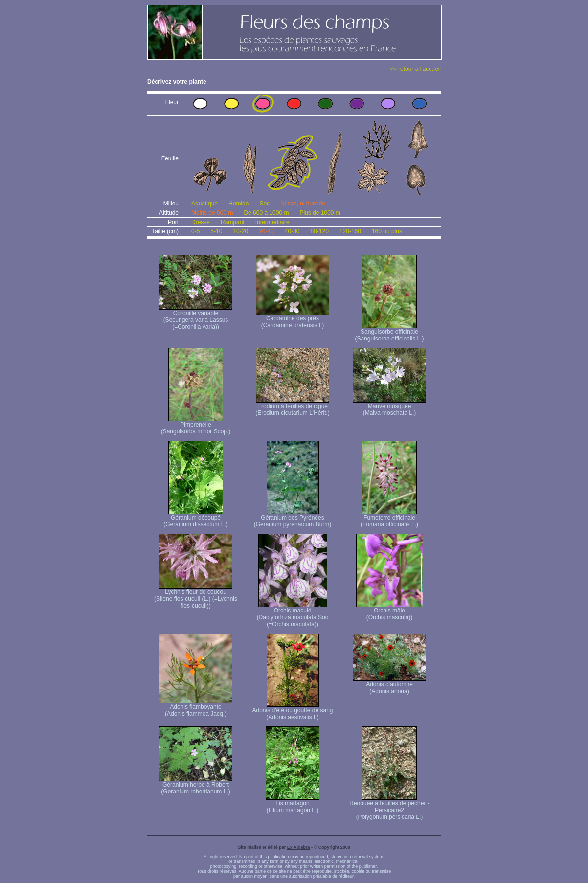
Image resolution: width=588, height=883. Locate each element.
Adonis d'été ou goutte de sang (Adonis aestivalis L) (292, 711)
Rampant (233, 222)
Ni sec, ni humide (303, 204)
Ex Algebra (299, 847)
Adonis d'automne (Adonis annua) (389, 685)
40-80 (292, 231)
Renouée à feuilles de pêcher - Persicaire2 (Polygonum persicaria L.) (389, 807)
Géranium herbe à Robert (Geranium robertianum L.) (196, 785)
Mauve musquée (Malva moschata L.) (389, 407)
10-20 (240, 231)
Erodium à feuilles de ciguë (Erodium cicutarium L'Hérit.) (293, 407)
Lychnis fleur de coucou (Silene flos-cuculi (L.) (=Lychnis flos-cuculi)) (196, 596)
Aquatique (204, 204)
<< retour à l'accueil (415, 69)
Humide (238, 204)
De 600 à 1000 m (266, 213)
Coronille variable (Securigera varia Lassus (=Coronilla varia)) (196, 317)
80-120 (319, 231)
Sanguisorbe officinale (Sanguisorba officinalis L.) (389, 332)
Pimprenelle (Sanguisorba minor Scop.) (196, 425)
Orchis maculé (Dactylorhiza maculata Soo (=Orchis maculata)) (293, 615)
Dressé (201, 222)
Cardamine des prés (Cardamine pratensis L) (293, 319)
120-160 (350, 231)
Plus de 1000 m (320, 213)
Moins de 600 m (212, 213)
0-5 (195, 231)
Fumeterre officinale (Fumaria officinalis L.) (389, 518)
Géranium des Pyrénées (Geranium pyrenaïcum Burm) (293, 518)
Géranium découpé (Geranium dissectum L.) (195, 518)
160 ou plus (387, 231)
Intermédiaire (272, 222)
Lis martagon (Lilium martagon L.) (293, 804)
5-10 (216, 231)
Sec (264, 204)
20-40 (266, 231)
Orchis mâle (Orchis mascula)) (390, 611)
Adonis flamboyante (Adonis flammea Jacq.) (196, 708)
